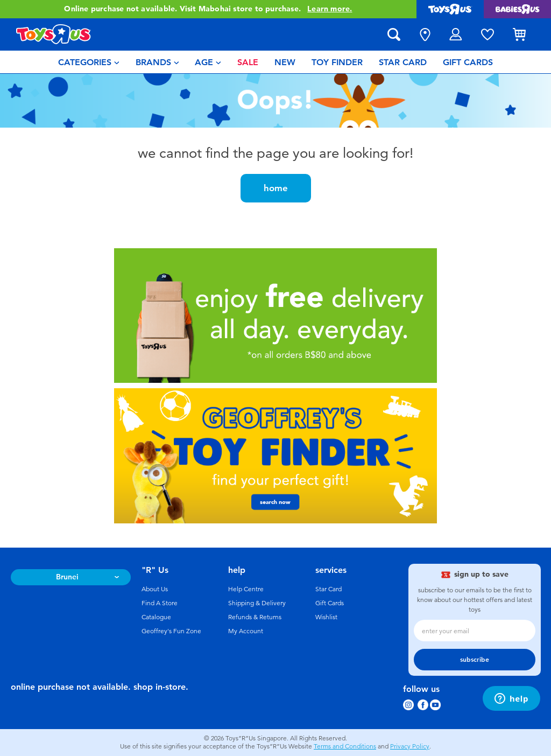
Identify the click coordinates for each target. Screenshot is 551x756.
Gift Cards (330, 603)
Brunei (67, 577)
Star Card (329, 589)
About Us (155, 589)
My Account (246, 631)
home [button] (276, 188)
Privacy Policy (410, 746)
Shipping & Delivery (257, 603)
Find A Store (160, 603)
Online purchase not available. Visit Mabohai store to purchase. (208, 9)
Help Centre (246, 589)
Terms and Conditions (345, 746)
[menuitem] (89, 62)
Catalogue (156, 617)
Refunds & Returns (255, 617)
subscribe (475, 660)
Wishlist (326, 617)
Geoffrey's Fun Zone (171, 631)
